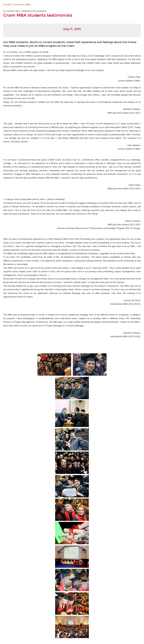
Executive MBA (22, 5)
